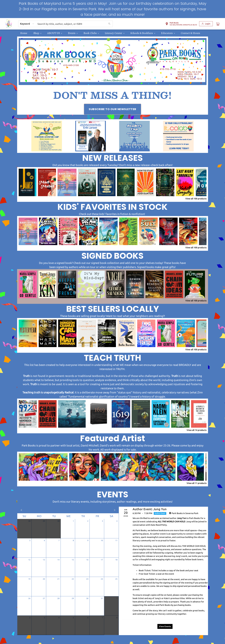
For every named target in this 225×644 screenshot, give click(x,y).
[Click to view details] (28, 182)
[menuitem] (24, 33)
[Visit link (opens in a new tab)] (112, 109)
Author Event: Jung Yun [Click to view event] (150, 509)
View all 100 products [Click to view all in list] (196, 199)
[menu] (113, 33)
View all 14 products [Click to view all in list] (197, 430)
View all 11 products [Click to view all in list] (197, 483)
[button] (181, 24)
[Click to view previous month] (21, 510)
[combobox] (27, 24)
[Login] (206, 24)
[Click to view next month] (115, 510)
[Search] (109, 24)
